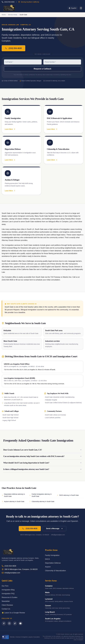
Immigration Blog (8, 590)
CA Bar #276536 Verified (10, 81)
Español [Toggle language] (73, 8)
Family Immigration (52, 555)
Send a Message (54, 529)
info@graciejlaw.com (11, 573)
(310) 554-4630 (8, 2)
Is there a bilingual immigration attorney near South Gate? (42, 469)
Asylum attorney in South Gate (13, 501)
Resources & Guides (10, 597)
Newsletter (6, 601)
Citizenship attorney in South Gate (42, 501)
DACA (47, 559)
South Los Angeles (53, 619)
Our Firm (5, 586)
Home (4, 15)
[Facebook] (4, 623)
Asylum (48, 567)
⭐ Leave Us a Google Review (13, 613)
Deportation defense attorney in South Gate (13, 495)
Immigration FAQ (8, 594)
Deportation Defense (53, 563)
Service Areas (13, 15)
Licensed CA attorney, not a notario (54, 81)
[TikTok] (15, 623)
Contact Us (6, 609)
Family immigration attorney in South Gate (40, 495)
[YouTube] (20, 623)
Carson (48, 606)
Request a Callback (42, 69)
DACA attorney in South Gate (68, 495)
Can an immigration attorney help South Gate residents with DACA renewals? (42, 456)
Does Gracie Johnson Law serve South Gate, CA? (42, 450)
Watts (47, 593)
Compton (49, 586)
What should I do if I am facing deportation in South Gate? (42, 463)
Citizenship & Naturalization (55, 571)
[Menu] (81, 8)
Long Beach (50, 612)
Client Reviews (7, 605)
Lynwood (49, 599)
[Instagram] (9, 623)
